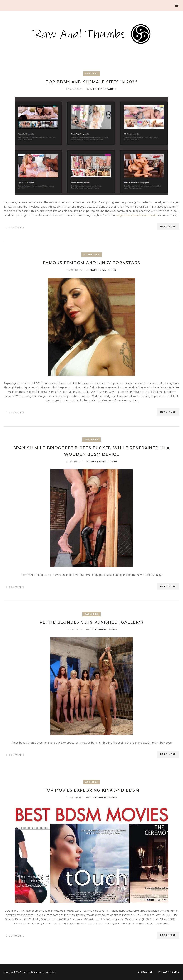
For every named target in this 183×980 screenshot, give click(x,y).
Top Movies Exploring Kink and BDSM (91, 790)
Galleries (91, 440)
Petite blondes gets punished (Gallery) (91, 622)
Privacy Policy (169, 972)
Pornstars (92, 255)
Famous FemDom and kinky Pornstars (91, 263)
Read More (168, 227)
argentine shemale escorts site (137, 215)
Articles (92, 74)
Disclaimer (145, 972)
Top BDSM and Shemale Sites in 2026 (92, 82)
